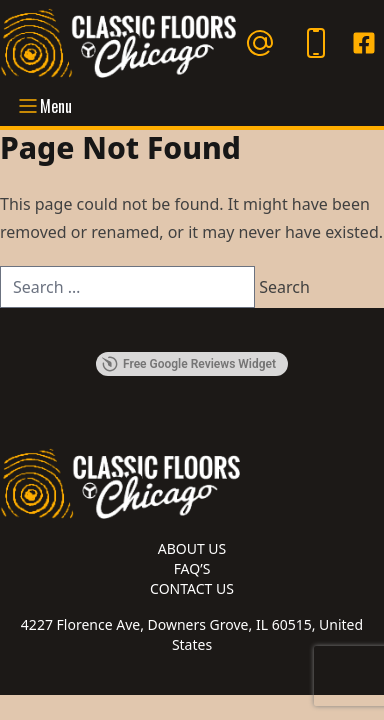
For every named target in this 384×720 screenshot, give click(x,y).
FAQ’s (192, 568)
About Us (192, 548)
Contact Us (192, 588)
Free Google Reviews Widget (189, 364)
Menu (44, 106)
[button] (16, 332)
